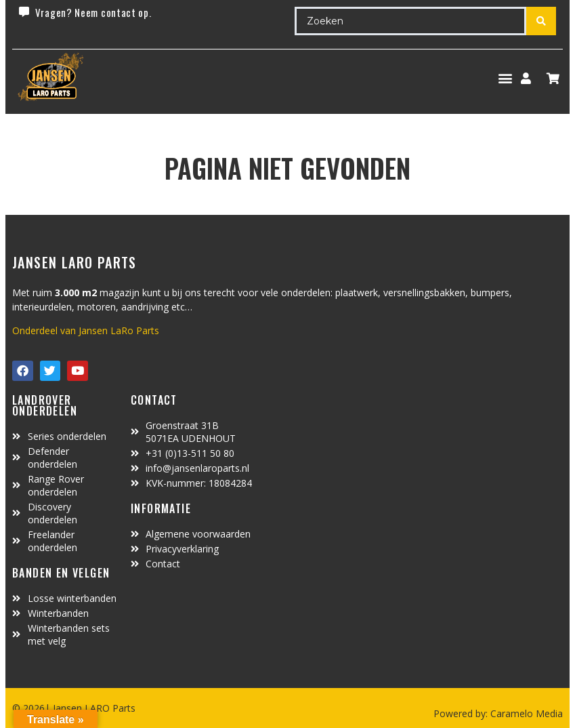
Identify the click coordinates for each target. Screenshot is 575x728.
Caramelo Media (525, 713)
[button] (505, 78)
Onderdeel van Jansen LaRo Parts (86, 330)
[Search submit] (541, 21)
